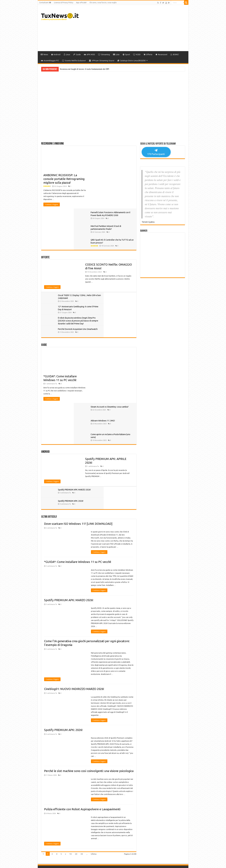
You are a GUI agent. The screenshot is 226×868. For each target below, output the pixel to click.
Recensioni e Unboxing (53, 144)
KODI (137, 54)
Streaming (104, 54)
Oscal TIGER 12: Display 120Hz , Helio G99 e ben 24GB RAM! (72, 257)
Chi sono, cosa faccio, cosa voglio (103, 3)
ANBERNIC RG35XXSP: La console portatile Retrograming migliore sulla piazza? (64, 179)
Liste (116, 54)
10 (70, 738)
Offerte (148, 54)
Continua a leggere (52, 204)
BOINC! (175, 54)
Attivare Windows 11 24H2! (119, 301)
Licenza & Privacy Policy (64, 3)
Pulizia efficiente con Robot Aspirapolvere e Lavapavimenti (82, 693)
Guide (77, 54)
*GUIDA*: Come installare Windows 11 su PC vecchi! (78, 445)
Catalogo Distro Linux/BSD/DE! (132, 61)
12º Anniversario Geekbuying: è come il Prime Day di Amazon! (119, 257)
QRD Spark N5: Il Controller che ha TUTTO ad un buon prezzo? (119, 185)
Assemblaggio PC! (50, 61)
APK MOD (89, 54)
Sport (126, 54)
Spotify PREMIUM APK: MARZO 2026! (69, 484)
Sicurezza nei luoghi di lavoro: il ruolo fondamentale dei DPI (85, 69)
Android (56, 54)
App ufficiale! (81, 3)
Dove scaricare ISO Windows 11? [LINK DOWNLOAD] (78, 407)
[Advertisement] (134, 28)
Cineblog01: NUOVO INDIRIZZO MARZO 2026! (74, 572)
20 (76, 738)
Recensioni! (161, 54)
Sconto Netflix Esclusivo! (74, 61)
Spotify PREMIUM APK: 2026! (119, 385)
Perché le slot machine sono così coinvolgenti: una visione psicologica (89, 655)
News (44, 54)
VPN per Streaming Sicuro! (102, 61)
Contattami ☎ (45, 3)
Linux (67, 54)
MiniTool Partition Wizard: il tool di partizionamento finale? (119, 169)
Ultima (94, 738)
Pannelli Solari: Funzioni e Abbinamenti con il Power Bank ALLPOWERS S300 (118, 153)
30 (82, 738)
